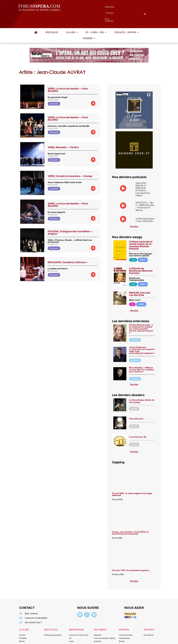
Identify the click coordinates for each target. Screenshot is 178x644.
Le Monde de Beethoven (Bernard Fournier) (141, 258)
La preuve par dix (138, 424)
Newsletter (85, 8)
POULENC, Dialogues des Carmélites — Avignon (70, 220)
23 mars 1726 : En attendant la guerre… (131, 558)
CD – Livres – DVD (96, 20)
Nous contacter (118, 8)
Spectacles (52, 20)
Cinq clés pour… (137, 406)
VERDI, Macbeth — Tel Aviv (63, 134)
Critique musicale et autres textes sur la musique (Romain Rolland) (141, 232)
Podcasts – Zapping (126, 20)
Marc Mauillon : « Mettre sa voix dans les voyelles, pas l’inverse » (142, 357)
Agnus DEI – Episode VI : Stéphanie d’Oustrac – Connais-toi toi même (143, 176)
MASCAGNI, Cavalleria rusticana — (68, 249)
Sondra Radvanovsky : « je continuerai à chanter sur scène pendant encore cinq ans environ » (141, 316)
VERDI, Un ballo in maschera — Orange (70, 163)
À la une (72, 20)
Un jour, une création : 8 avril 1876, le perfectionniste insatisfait (130, 520)
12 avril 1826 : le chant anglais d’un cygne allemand (132, 482)
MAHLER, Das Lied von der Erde (140, 281)
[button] (72, 20)
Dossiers (89, 26)
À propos (101, 8)
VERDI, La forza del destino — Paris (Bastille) (68, 77)
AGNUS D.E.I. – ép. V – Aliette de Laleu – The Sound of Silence (145, 193)
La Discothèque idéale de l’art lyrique (142, 388)
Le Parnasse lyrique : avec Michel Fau (145, 207)
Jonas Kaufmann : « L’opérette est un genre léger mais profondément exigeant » (142, 337)
